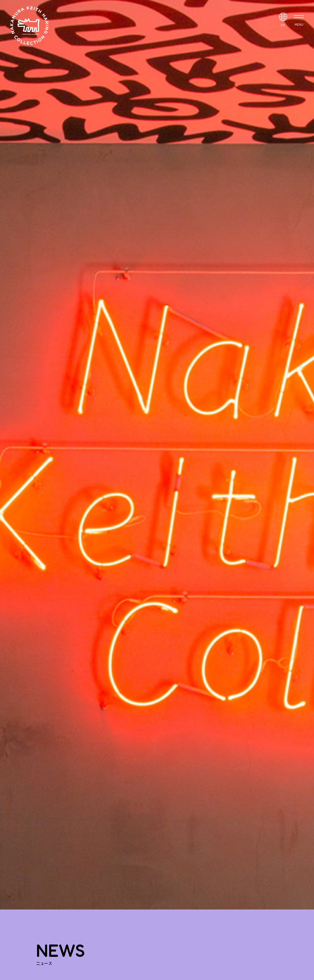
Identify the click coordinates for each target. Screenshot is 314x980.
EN (283, 25)
